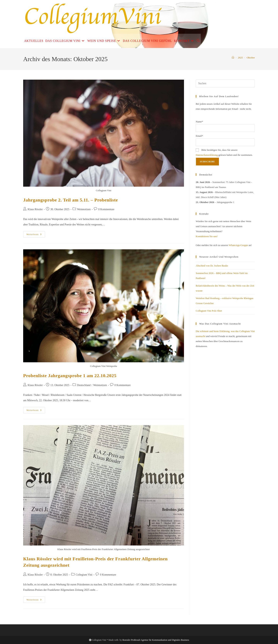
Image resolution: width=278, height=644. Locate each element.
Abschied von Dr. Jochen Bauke (212, 266)
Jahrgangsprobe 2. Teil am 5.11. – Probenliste (71, 200)
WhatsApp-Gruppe (239, 245)
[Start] (233, 58)
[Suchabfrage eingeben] (225, 83)
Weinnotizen (84, 209)
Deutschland (84, 385)
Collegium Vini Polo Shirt (209, 311)
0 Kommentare (106, 209)
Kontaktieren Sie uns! (207, 236)
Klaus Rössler (35, 209)
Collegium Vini (84, 575)
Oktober (251, 58)
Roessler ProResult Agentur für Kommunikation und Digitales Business (156, 640)
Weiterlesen (36, 235)
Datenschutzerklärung (207, 155)
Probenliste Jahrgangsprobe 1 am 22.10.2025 (70, 376)
